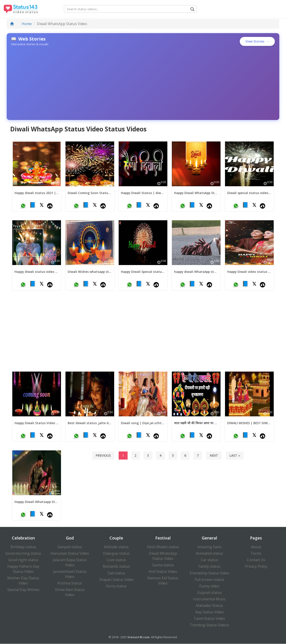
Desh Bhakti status (163, 547)
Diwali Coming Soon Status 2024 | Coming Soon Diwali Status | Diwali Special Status (90, 193)
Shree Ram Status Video (70, 592)
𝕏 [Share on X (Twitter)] (42, 205)
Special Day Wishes (23, 590)
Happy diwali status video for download (37, 272)
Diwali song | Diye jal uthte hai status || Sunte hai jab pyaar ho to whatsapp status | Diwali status (143, 423)
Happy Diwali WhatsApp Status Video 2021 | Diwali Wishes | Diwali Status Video (196, 193)
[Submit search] (193, 9)
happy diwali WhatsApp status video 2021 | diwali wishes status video (196, 272)
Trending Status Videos (209, 625)
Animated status (209, 554)
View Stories (257, 41)
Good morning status (23, 554)
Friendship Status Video (209, 573)
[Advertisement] (143, 83)
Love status (116, 560)
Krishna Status (70, 583)
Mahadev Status (209, 606)
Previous (103, 455)
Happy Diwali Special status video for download (143, 272)
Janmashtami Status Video (70, 574)
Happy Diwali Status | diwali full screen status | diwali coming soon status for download (143, 193)
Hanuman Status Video (70, 554)
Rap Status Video (209, 612)
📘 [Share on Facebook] (33, 205)
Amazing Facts (209, 547)
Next (214, 455)
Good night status (23, 560)
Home (21, 24)
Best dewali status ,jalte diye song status (90, 423)
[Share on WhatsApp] (23, 206)
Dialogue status (116, 554)
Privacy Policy (256, 567)
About (256, 547)
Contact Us (256, 560)
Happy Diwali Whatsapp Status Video (37, 502)
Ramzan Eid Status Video (163, 581)
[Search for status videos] (131, 9)
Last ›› (235, 455)
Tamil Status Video (209, 619)
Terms (256, 554)
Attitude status (116, 547)
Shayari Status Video (116, 580)
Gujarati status (209, 593)
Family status (209, 567)
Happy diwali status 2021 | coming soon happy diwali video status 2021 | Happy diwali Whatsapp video (37, 193)
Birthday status (23, 547)
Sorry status (116, 586)
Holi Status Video (163, 572)
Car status (209, 560)
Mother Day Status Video (23, 581)
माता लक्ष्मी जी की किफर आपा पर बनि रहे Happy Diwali (196, 423)
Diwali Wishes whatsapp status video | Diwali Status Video (90, 272)
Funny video (209, 586)
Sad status (116, 573)
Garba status (163, 565)
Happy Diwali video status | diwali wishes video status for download (249, 272)
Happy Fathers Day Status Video (23, 569)
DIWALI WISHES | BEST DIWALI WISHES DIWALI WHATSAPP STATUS (249, 423)
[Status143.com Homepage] (19, 9)
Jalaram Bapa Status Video (70, 563)
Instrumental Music (209, 599)
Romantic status (116, 567)
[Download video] (50, 206)
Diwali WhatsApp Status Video (163, 556)
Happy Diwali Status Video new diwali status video (37, 423)
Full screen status (209, 580)
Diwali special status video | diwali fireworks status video (249, 193)
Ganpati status (70, 547)
